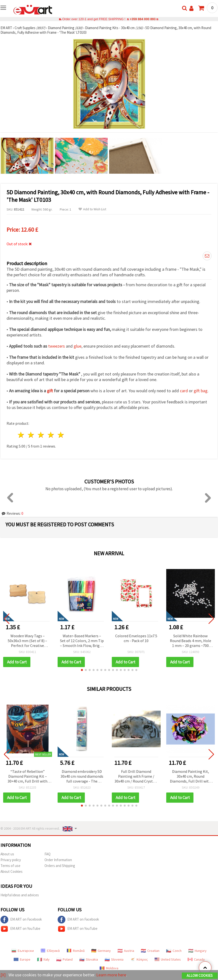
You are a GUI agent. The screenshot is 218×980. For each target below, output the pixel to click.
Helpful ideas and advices (20, 895)
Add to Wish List (92, 209)
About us (7, 854)
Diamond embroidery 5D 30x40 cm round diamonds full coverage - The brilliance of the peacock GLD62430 (82, 777)
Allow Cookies (200, 976)
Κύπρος (139, 959)
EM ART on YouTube (20, 929)
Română (76, 951)
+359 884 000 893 (143, 19)
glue (78, 346)
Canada (196, 959)
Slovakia (89, 959)
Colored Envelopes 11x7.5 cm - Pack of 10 (136, 638)
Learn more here (111, 975)
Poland (65, 959)
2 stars (31, 435)
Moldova (109, 968)
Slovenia (114, 959)
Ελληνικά (50, 951)
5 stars (61, 435)
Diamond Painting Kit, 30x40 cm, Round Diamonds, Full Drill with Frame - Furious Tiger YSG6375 (190, 777)
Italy (43, 959)
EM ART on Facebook (21, 920)
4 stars (51, 435)
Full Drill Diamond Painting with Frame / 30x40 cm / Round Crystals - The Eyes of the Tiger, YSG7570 (136, 777)
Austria (126, 951)
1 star (21, 435)
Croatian (150, 951)
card (184, 391)
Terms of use (10, 866)
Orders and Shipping (60, 866)
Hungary (197, 951)
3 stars (41, 435)
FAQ (48, 854)
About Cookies (12, 871)
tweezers (57, 346)
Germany (101, 951)
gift (50, 391)
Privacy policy (11, 860)
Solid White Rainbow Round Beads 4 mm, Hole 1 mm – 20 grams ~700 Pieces (191, 641)
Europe (22, 959)
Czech (174, 951)
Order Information (58, 860)
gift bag (201, 391)
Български (23, 951)
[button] (82, 670)
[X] (3, 975)
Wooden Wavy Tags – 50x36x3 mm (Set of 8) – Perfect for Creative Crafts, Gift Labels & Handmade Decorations (27, 641)
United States (168, 959)
